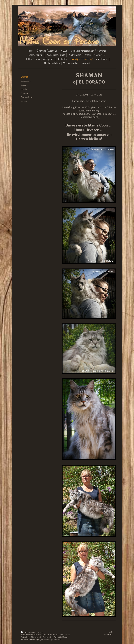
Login (111, 632)
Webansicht (109, 634)
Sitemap (39, 632)
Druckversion (28, 632)
